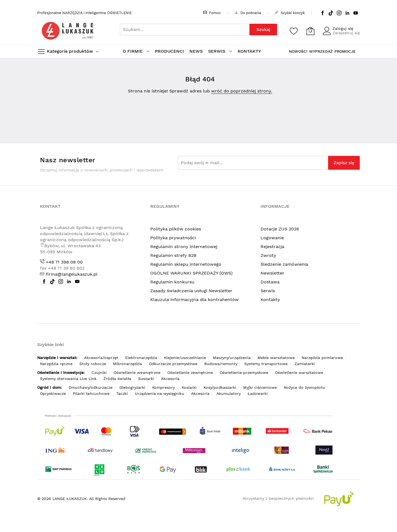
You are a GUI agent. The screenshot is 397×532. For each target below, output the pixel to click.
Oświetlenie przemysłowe (244, 373)
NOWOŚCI (298, 51)
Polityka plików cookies (176, 229)
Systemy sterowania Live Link (68, 379)
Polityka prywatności (173, 238)
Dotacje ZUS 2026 (280, 229)
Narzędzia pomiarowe (322, 358)
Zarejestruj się (346, 33)
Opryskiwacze (53, 393)
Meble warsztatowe (276, 358)
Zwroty (268, 255)
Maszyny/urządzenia (232, 358)
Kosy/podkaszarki (220, 387)
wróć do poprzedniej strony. (242, 91)
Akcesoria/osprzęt (101, 358)
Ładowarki (258, 393)
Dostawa (270, 282)
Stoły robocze (93, 364)
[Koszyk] (310, 31)
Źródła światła (117, 379)
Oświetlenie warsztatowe (299, 373)
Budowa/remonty (221, 364)
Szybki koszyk (290, 13)
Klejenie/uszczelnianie (185, 358)
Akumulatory (229, 393)
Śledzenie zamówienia (284, 264)
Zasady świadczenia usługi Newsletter (191, 291)
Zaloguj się (343, 28)
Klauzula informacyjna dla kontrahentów (195, 300)
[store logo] (68, 31)
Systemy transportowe (266, 364)
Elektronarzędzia (141, 358)
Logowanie (272, 238)
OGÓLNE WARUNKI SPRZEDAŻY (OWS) (191, 273)
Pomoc (212, 13)
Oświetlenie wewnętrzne (137, 373)
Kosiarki (189, 387)
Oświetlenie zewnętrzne (190, 373)
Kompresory (163, 387)
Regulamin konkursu (172, 282)
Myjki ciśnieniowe (260, 387)
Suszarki (146, 379)
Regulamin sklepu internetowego (186, 264)
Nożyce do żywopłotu (304, 387)
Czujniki (99, 373)
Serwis (268, 291)
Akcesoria (170, 379)
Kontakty (270, 300)
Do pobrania (248, 13)
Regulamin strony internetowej (184, 247)
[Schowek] (294, 31)
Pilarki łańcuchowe (91, 393)
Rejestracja (272, 247)
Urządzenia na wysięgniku (159, 393)
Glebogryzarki (132, 387)
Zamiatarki (305, 364)
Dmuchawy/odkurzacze (91, 387)
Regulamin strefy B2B (173, 255)
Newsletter (272, 273)
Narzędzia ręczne (56, 364)
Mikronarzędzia (128, 364)
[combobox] (185, 30)
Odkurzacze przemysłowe (173, 364)
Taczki (122, 393)
